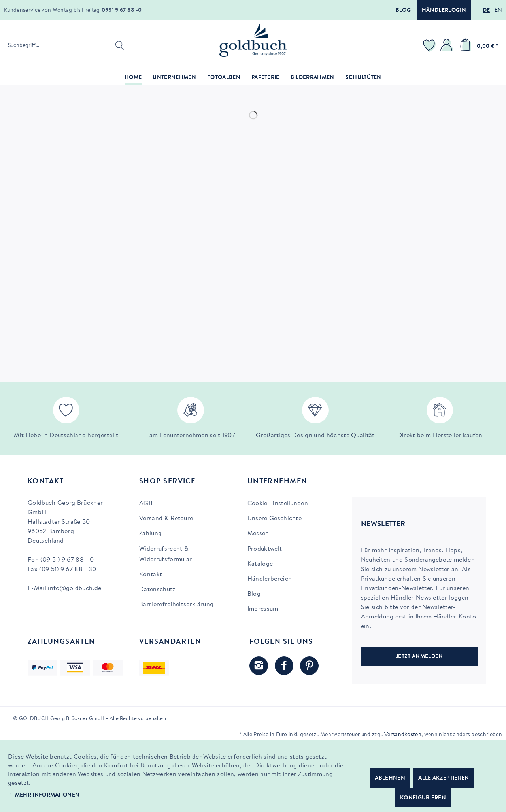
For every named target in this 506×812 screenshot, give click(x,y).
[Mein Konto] (447, 45)
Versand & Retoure (166, 519)
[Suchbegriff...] (66, 45)
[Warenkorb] (478, 45)
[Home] (133, 78)
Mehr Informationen (47, 795)
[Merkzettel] (430, 45)
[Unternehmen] (174, 78)
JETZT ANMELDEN (419, 657)
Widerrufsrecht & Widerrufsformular (165, 554)
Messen (258, 534)
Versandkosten (403, 735)
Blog (403, 11)
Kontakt (151, 575)
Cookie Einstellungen (278, 504)
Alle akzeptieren (444, 778)
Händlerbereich (270, 579)
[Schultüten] (363, 78)
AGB (146, 504)
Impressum (263, 609)
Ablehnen (390, 778)
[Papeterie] (265, 78)
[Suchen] (120, 45)
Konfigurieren (423, 798)
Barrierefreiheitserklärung (176, 605)
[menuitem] (66, 45)
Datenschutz (157, 590)
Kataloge (260, 564)
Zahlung (150, 534)
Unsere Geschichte (275, 519)
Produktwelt (265, 549)
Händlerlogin (444, 11)
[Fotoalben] (224, 78)
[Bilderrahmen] (312, 78)
